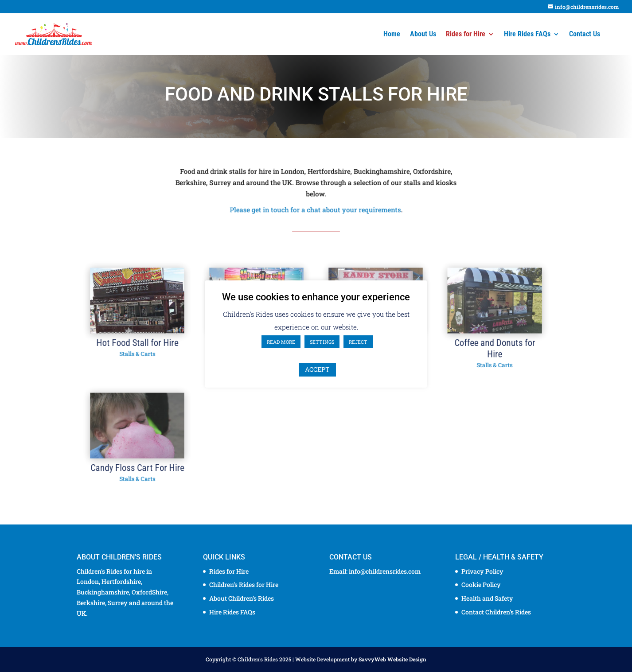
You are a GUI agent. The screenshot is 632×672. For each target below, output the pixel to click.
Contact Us (585, 35)
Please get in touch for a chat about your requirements (315, 209)
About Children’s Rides (242, 598)
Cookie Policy (481, 585)
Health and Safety (487, 598)
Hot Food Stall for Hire (151, 346)
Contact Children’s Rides (496, 612)
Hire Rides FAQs (527, 35)
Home (392, 35)
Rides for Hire (466, 35)
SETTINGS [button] (322, 342)
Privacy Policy (482, 571)
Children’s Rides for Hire (244, 585)
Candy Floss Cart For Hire (151, 461)
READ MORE (281, 342)
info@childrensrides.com (385, 571)
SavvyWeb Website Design (392, 659)
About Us (423, 35)
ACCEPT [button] (317, 369)
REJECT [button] (358, 342)
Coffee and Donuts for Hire (481, 351)
